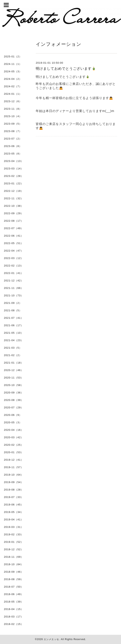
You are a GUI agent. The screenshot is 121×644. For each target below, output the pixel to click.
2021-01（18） (14, 363)
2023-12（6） (13, 101)
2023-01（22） (14, 183)
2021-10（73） (14, 295)
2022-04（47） (14, 251)
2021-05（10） (14, 333)
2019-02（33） (14, 534)
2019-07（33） (14, 497)
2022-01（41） (14, 273)
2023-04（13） (14, 161)
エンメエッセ (51, 639)
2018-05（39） (14, 602)
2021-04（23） (14, 340)
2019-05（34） (14, 512)
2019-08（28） (14, 490)
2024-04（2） (13, 79)
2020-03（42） (14, 437)
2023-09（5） (13, 124)
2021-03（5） (13, 348)
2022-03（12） (14, 258)
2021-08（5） (13, 310)
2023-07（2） (13, 139)
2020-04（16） (14, 430)
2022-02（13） (14, 266)
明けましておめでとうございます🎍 (66, 69)
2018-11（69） (14, 557)
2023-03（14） (14, 169)
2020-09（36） (14, 393)
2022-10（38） (14, 206)
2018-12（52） (14, 549)
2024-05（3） (13, 71)
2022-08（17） (14, 221)
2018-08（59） (14, 579)
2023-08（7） (13, 131)
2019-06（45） (14, 505)
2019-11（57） (14, 467)
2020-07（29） (14, 407)
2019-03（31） (14, 527)
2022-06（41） (14, 236)
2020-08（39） (14, 400)
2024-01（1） (13, 94)
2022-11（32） (14, 198)
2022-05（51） (14, 243)
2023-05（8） (13, 154)
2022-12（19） (14, 191)
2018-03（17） (14, 617)
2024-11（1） (13, 64)
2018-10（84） (14, 564)
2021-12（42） (14, 281)
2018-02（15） (14, 624)
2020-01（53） (14, 452)
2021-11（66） (14, 288)
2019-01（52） (14, 542)
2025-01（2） (13, 56)
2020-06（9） (13, 415)
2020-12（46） (14, 370)
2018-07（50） (14, 587)
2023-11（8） (13, 109)
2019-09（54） (14, 482)
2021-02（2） (13, 355)
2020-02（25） (14, 445)
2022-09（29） (14, 213)
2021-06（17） (14, 325)
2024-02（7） (13, 86)
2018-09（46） (14, 572)
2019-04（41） (14, 520)
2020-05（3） (13, 422)
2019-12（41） (14, 460)
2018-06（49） (14, 594)
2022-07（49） (14, 228)
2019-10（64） (14, 475)
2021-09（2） (13, 303)
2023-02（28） (14, 176)
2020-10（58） (14, 385)
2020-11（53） (14, 378)
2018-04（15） (14, 609)
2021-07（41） (14, 318)
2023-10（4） (13, 116)
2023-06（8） (13, 146)
